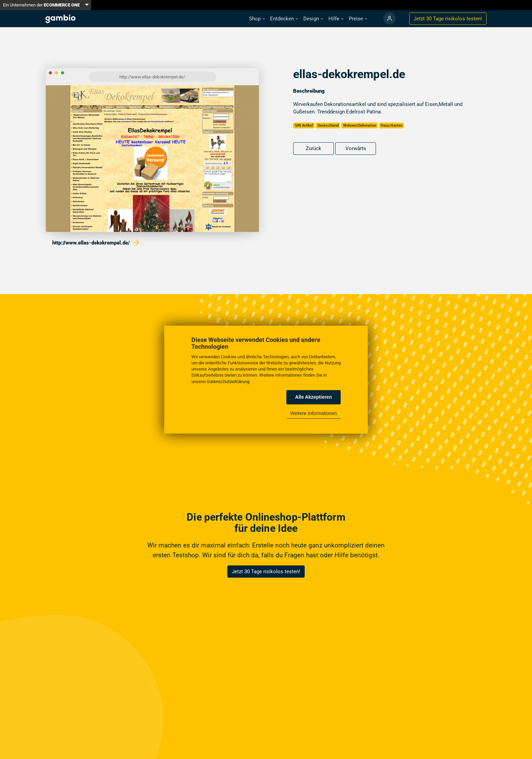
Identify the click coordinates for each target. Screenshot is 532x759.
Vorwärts (356, 148)
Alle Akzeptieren (313, 397)
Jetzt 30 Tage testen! (448, 19)
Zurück (313, 148)
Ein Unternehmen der (41, 5)
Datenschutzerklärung (228, 381)
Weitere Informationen (313, 413)
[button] (257, 19)
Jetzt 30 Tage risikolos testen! (266, 572)
